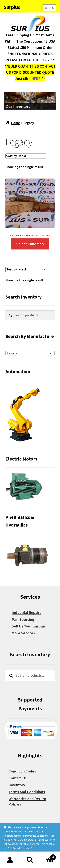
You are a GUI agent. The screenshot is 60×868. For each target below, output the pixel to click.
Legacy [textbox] (29, 353)
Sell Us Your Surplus (29, 626)
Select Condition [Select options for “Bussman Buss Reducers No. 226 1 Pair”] (30, 244)
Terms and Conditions (27, 792)
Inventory (17, 785)
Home (15, 123)
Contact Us (18, 778)
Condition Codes (22, 771)
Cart (48, 856)
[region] (30, 101)
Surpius (12, 7)
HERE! (36, 79)
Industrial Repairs (26, 613)
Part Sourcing (23, 619)
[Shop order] (26, 156)
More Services (23, 633)
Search (30, 860)
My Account (10, 860)
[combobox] (30, 353)
